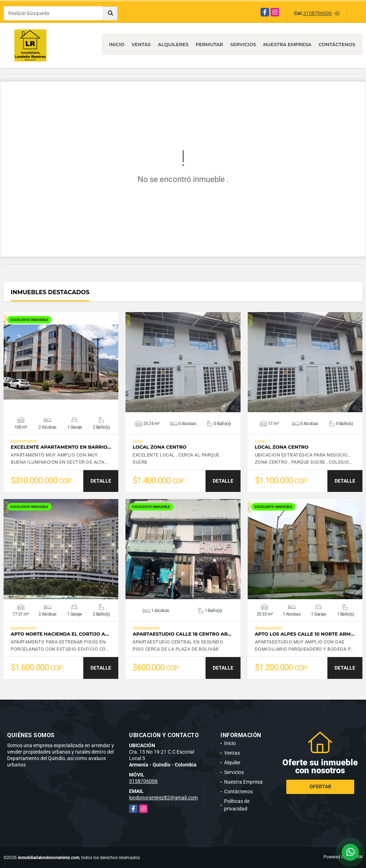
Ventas (141, 44)
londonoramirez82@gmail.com (163, 798)
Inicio (117, 44)
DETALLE (101, 481)
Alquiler (232, 763)
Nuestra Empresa (288, 44)
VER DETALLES (61, 362)
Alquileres (173, 44)
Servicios (243, 44)
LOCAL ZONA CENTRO (159, 447)
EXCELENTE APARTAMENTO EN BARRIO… (61, 447)
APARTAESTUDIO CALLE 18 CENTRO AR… (182, 634)
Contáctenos (337, 44)
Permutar (209, 44)
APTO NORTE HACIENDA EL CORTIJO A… (60, 634)
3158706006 (317, 13)
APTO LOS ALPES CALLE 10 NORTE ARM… (305, 634)
